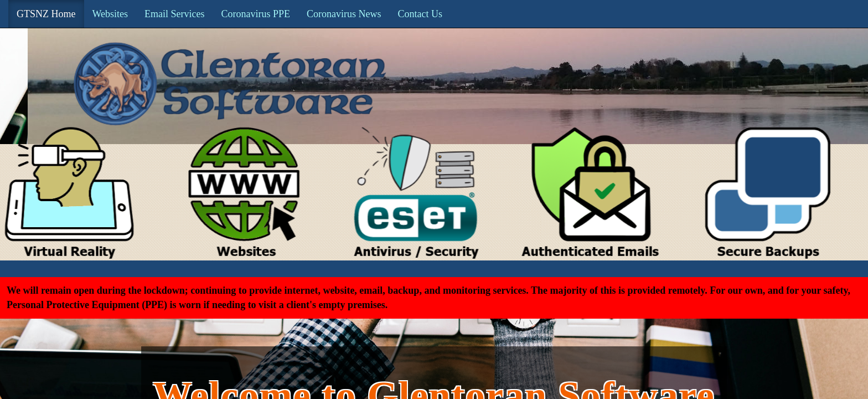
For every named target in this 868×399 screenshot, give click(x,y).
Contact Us (420, 14)
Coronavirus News (344, 14)
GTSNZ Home (46, 14)
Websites (110, 14)
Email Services (174, 14)
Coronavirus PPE (256, 14)
